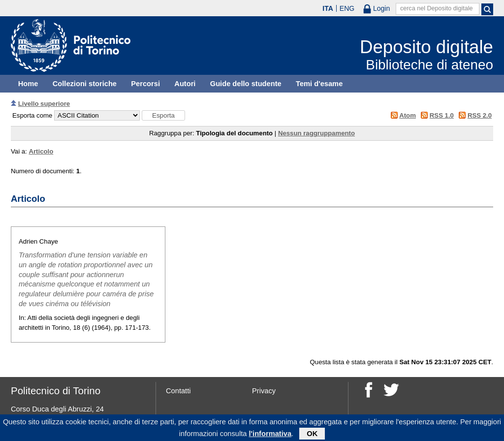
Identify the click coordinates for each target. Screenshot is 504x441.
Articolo (41, 151)
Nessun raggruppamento (316, 133)
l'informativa (270, 436)
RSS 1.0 (442, 115)
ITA (328, 8)
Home (28, 84)
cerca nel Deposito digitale (437, 8)
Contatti (178, 391)
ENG (347, 8)
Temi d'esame (319, 84)
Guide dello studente (246, 84)
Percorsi (145, 84)
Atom (408, 115)
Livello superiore (44, 104)
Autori (185, 84)
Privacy (264, 391)
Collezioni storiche (85, 84)
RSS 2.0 (480, 115)
